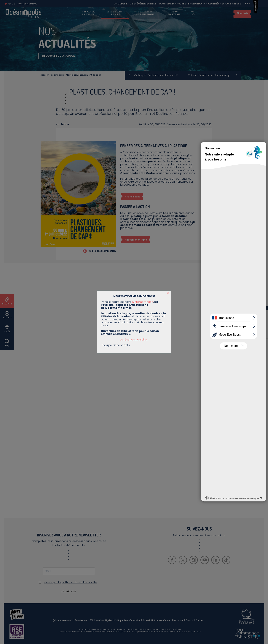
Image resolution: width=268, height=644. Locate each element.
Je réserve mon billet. (134, 340)
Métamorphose (143, 302)
